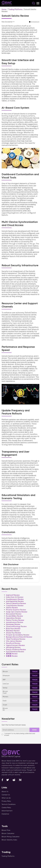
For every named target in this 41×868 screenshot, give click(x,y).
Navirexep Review (13, 624)
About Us (5, 791)
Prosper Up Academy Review (18, 635)
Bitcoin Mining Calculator (11, 837)
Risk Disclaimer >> (8, 22)
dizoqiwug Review (13, 647)
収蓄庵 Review (12, 656)
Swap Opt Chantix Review (17, 612)
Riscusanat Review (14, 614)
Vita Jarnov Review (14, 641)
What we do (6, 798)
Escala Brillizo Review (14, 616)
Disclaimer (5, 814)
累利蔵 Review (12, 654)
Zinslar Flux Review (13, 633)
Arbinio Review (12, 608)
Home (4, 9)
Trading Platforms (15, 9)
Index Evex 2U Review (15, 597)
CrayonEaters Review (15, 605)
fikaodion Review (13, 631)
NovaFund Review (13, 643)
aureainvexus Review (15, 622)
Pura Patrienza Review (15, 652)
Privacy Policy (6, 801)
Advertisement (7, 811)
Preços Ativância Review (16, 649)
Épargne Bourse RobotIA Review (19, 637)
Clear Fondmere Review (16, 639)
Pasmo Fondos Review (15, 620)
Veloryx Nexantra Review (16, 603)
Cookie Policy (6, 807)
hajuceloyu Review (14, 618)
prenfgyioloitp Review (15, 601)
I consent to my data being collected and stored (18, 734)
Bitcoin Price (6, 830)
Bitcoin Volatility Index (9, 840)
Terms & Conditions (9, 804)
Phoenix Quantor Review (16, 610)
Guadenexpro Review (15, 599)
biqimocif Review (13, 595)
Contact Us (6, 795)
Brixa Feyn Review (13, 629)
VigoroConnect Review (15, 645)
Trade (35, 672)
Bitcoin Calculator (8, 833)
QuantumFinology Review (16, 626)
